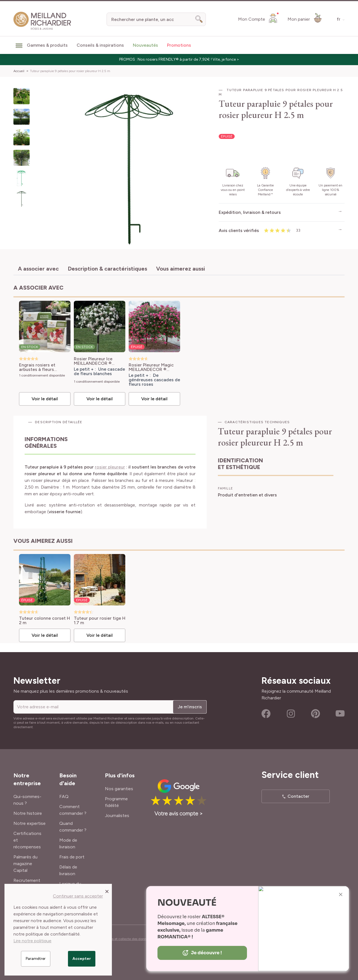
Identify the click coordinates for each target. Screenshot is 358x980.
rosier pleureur (110, 467)
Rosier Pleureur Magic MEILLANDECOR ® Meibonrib (151, 367)
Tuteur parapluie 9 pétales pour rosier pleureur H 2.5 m (70, 71)
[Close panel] (107, 891)
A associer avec (38, 269)
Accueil (19, 71)
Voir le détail (45, 399)
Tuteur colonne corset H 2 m (44, 621)
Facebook (266, 714)
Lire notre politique (32, 941)
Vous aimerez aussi (181, 269)
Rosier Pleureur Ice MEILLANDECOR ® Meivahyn (93, 361)
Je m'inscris (190, 707)
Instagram (291, 714)
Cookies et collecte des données (126, 939)
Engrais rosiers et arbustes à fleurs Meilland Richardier (39, 367)
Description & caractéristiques (107, 269)
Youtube (340, 714)
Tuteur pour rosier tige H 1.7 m (100, 621)
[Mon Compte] (258, 18)
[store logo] (42, 21)
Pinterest (315, 714)
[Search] (199, 19)
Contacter (298, 796)
